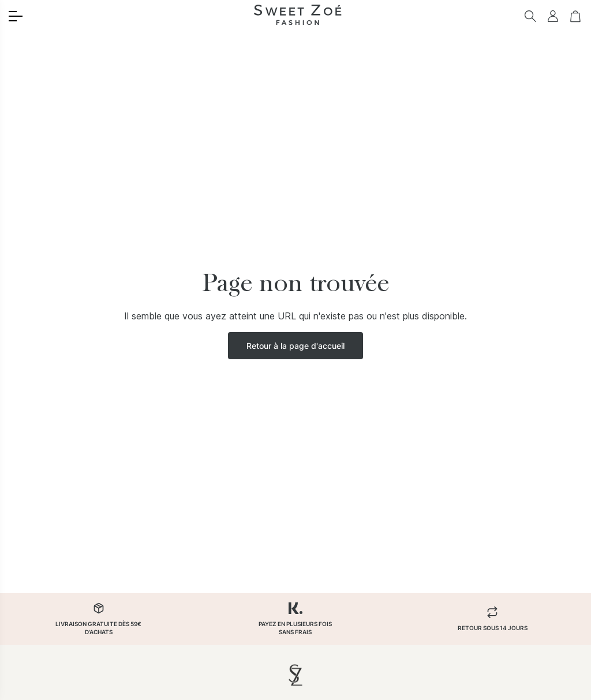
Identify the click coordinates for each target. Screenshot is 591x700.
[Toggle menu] (16, 16)
